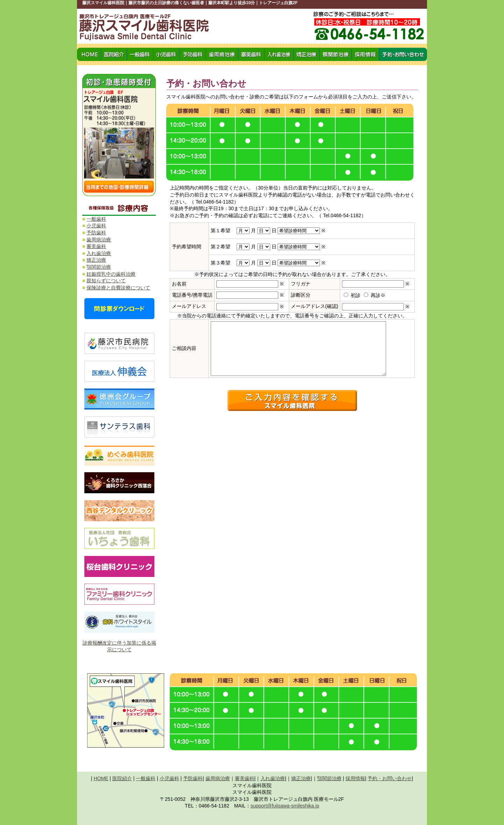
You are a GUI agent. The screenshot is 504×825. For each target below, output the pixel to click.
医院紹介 (122, 778)
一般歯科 (96, 219)
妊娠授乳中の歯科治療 (111, 274)
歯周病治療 (99, 240)
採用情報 (355, 778)
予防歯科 (96, 233)
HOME (101, 778)
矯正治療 (96, 260)
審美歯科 (96, 246)
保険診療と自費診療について (118, 288)
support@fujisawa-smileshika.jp (285, 806)
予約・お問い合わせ (390, 778)
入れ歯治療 (99, 253)
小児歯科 (96, 226)
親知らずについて (106, 281)
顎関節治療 (99, 267)
